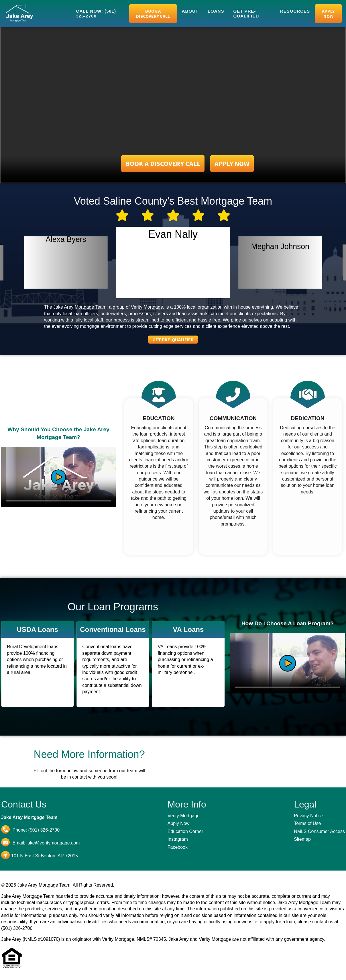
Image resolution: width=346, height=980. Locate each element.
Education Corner (185, 831)
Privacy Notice (308, 816)
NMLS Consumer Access (319, 831)
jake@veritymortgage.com (53, 843)
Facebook (178, 847)
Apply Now (328, 13)
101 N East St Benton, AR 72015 (45, 856)
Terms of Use (307, 823)
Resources (295, 11)
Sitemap (302, 839)
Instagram (178, 839)
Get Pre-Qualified (246, 13)
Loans (216, 11)
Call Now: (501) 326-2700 (96, 13)
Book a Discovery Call (153, 13)
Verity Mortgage (184, 816)
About (190, 11)
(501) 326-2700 (44, 830)
